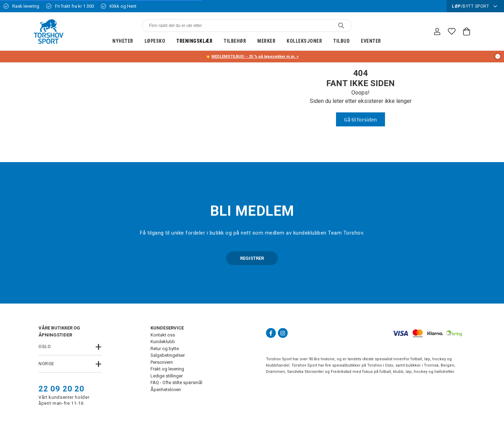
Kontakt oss (163, 335)
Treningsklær (194, 41)
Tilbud (341, 41)
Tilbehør (235, 41)
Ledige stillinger (167, 376)
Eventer (371, 41)
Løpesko (155, 41)
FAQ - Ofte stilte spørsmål (176, 383)
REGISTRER (252, 258)
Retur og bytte (165, 349)
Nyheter (123, 41)
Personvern (162, 362)
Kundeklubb (163, 342)
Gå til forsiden (360, 119)
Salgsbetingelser (168, 355)
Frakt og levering (167, 369)
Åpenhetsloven (166, 390)
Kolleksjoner (304, 41)
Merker (266, 41)
